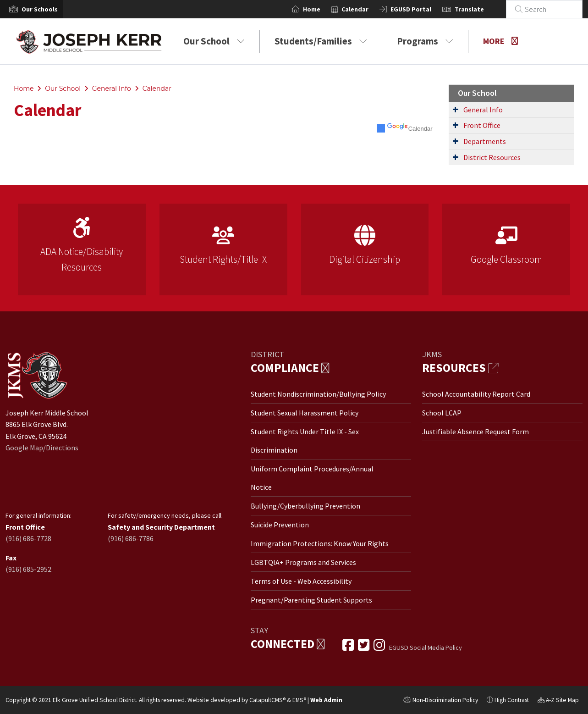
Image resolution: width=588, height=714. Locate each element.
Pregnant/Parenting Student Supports (311, 600)
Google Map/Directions (42, 448)
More (500, 41)
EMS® (299, 700)
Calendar (366, 9)
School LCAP (442, 413)
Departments (485, 141)
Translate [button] (480, 9)
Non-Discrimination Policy (441, 701)
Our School (214, 41)
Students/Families (321, 41)
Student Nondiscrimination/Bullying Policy (318, 394)
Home (323, 9)
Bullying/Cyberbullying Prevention (305, 506)
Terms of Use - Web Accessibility (301, 581)
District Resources (492, 157)
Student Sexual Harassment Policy (305, 413)
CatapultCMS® (267, 700)
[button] (40, 9)
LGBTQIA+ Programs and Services (303, 562)
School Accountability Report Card (476, 394)
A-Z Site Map (558, 701)
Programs (425, 41)
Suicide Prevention (280, 525)
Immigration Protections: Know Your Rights (320, 543)
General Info (112, 89)
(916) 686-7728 (28, 538)
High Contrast (512, 700)
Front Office (482, 125)
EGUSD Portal (422, 9)
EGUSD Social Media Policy (426, 648)
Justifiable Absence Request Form (475, 432)
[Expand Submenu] (456, 109)
